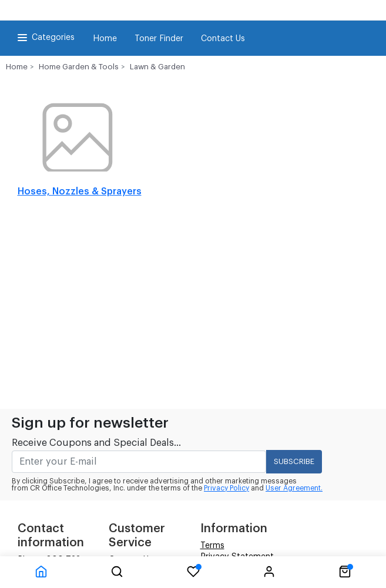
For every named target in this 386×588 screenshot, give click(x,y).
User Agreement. (294, 488)
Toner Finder (159, 39)
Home (105, 39)
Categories (45, 38)
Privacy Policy (226, 488)
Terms (212, 546)
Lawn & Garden (157, 67)
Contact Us (223, 39)
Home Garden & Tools (79, 67)
